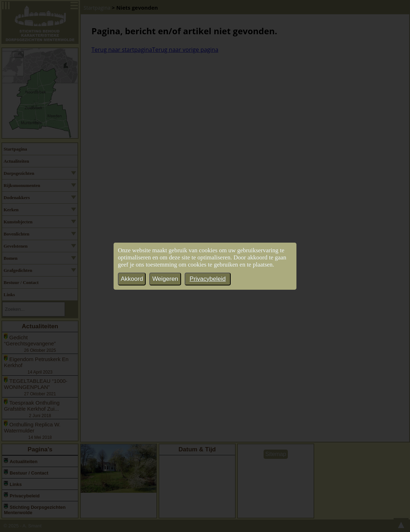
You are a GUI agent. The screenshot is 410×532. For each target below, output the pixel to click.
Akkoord (132, 279)
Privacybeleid (208, 279)
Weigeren (165, 279)
